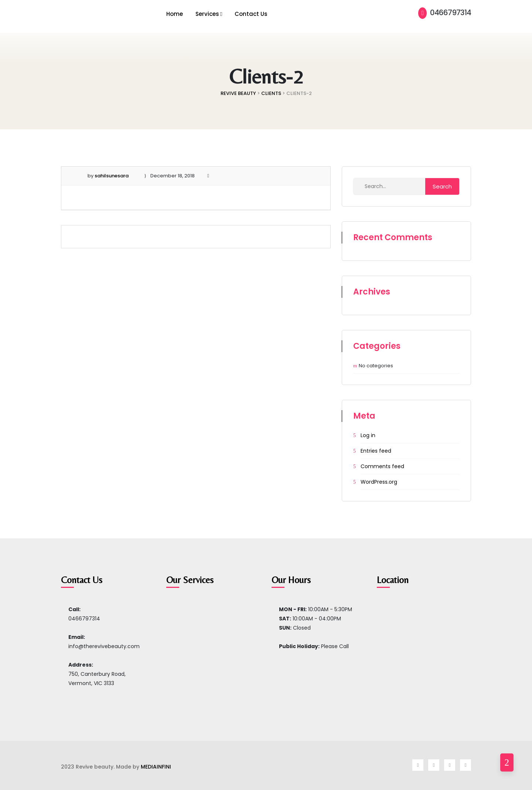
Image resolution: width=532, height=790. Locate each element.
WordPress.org (379, 482)
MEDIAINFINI (156, 767)
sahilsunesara (112, 176)
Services (207, 14)
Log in (368, 435)
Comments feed (382, 466)
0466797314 (445, 13)
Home (175, 14)
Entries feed (376, 451)
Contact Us (251, 14)
